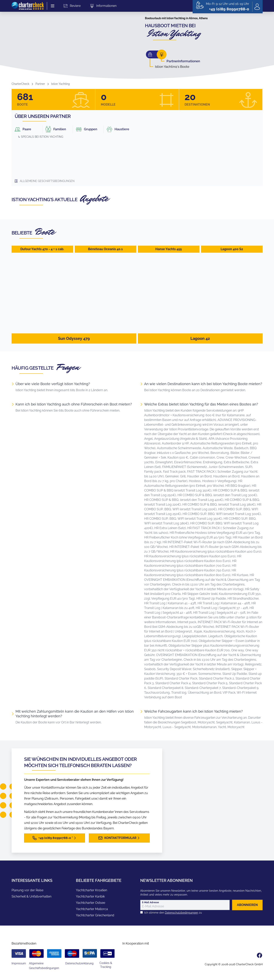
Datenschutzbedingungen (182, 913)
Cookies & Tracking (106, 965)
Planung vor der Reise (27, 890)
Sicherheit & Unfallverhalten (31, 896)
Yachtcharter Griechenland (95, 915)
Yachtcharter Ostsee (91, 903)
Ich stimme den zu (173, 913)
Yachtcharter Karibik (90, 896)
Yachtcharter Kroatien (91, 890)
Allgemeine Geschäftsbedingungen (47, 181)
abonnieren (247, 905)
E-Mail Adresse (150, 902)
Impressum (19, 963)
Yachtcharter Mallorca (92, 909)
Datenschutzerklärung (79, 963)
